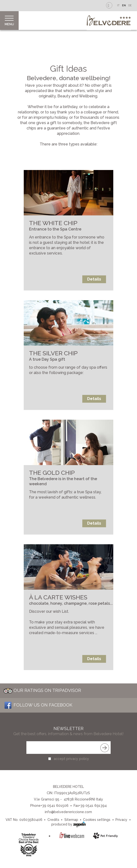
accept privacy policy (71, 759)
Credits (53, 820)
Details (94, 279)
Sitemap (71, 820)
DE (130, 5)
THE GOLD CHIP (52, 473)
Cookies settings (97, 820)
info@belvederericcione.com (68, 812)
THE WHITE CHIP (53, 223)
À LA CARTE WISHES (58, 597)
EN (124, 5)
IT (118, 5)
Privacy (121, 820)
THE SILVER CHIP (53, 353)
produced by (68, 824)
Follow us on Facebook (38, 705)
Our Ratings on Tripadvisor (42, 690)
